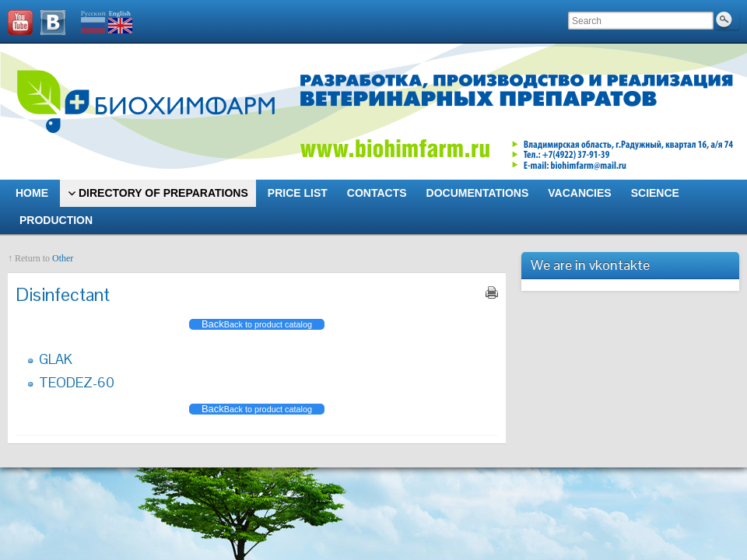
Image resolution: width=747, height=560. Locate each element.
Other (63, 258)
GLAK (56, 359)
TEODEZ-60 (77, 382)
